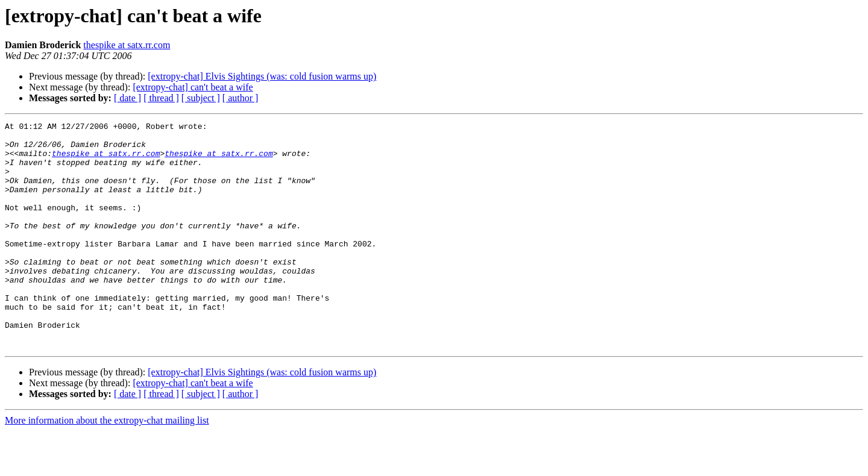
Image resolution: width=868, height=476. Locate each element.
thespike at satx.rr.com (127, 45)
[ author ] (241, 98)
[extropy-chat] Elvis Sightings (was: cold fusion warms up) (262, 76)
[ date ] (127, 98)
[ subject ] (201, 98)
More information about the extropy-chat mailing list (107, 465)
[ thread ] (161, 98)
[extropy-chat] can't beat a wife (193, 87)
